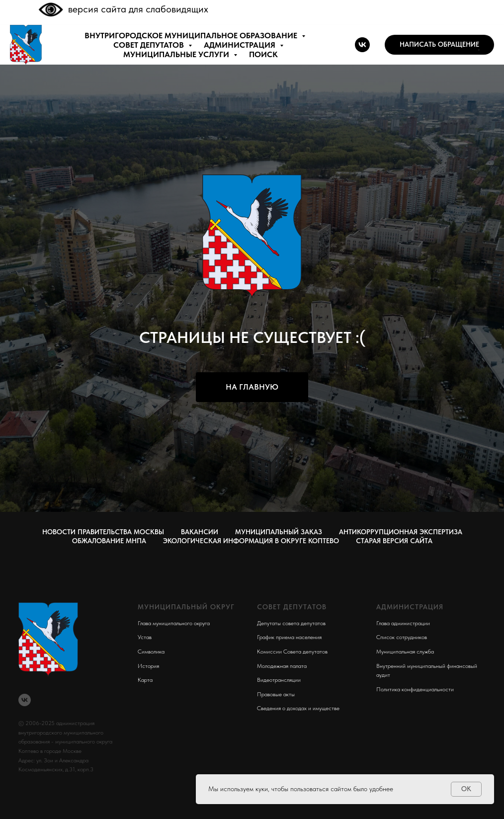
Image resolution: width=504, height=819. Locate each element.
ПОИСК (263, 54)
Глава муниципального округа (174, 623)
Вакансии (200, 532)
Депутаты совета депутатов (291, 623)
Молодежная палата (282, 666)
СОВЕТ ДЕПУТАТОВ (150, 45)
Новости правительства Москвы (103, 532)
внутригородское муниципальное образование (192, 36)
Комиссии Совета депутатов (292, 652)
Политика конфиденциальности (415, 689)
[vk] (362, 45)
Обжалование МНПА (109, 541)
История (148, 666)
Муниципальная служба (405, 652)
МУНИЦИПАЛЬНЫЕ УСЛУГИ (177, 54)
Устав (145, 637)
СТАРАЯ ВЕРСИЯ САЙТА (394, 541)
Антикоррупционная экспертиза (401, 532)
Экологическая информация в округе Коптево (251, 541)
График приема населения (289, 637)
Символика (151, 652)
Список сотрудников (402, 637)
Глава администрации (403, 623)
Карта (145, 680)
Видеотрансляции (279, 680)
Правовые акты (276, 694)
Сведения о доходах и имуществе (298, 708)
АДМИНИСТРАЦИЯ (241, 45)
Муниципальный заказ (279, 532)
